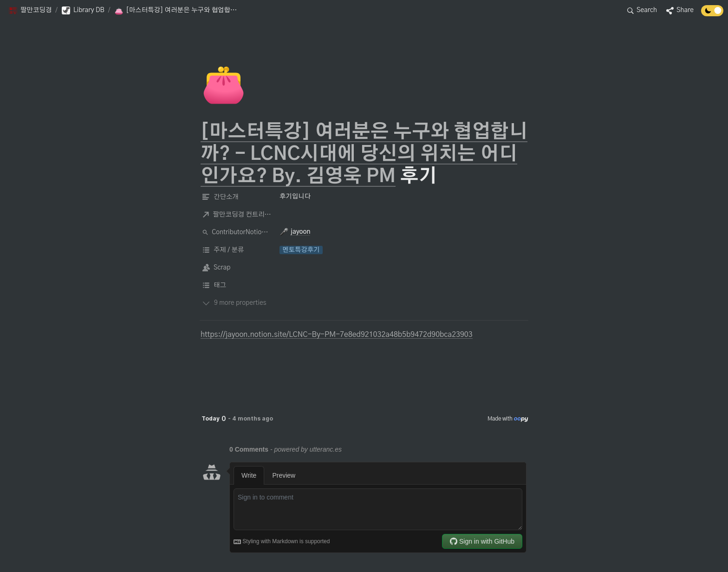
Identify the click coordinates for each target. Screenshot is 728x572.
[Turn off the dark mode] (712, 14)
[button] (30, 11)
